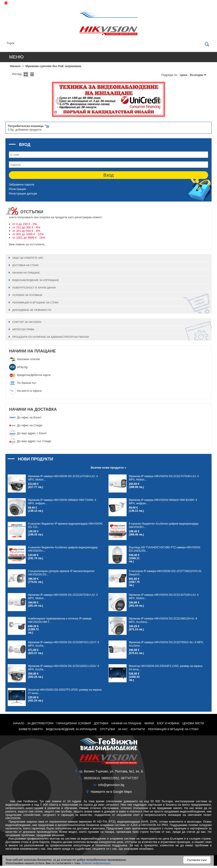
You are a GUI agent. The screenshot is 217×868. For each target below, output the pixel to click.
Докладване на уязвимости (32, 310)
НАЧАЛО (19, 723)
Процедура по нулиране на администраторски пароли (51, 337)
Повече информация (100, 863)
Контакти (138, 729)
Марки (149, 723)
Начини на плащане (26, 273)
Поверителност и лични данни (34, 288)
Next (158, 101)
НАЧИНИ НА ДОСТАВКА (33, 409)
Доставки (101, 723)
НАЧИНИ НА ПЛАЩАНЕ (32, 351)
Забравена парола (21, 184)
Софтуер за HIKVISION (27, 322)
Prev (59, 101)
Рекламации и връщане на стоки (35, 303)
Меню (16, 57)
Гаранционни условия (73, 723)
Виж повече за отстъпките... (28, 244)
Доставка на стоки (25, 265)
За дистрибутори (40, 723)
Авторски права (23, 329)
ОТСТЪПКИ (107, 729)
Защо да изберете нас (28, 258)
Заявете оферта (31, 729)
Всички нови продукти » (109, 468)
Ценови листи (193, 723)
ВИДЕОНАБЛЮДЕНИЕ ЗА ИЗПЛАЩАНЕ (36, 280)
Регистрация (17, 189)
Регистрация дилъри (23, 194)
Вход (108, 175)
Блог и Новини (168, 723)
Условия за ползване (27, 295)
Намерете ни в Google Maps (111, 792)
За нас (123, 729)
